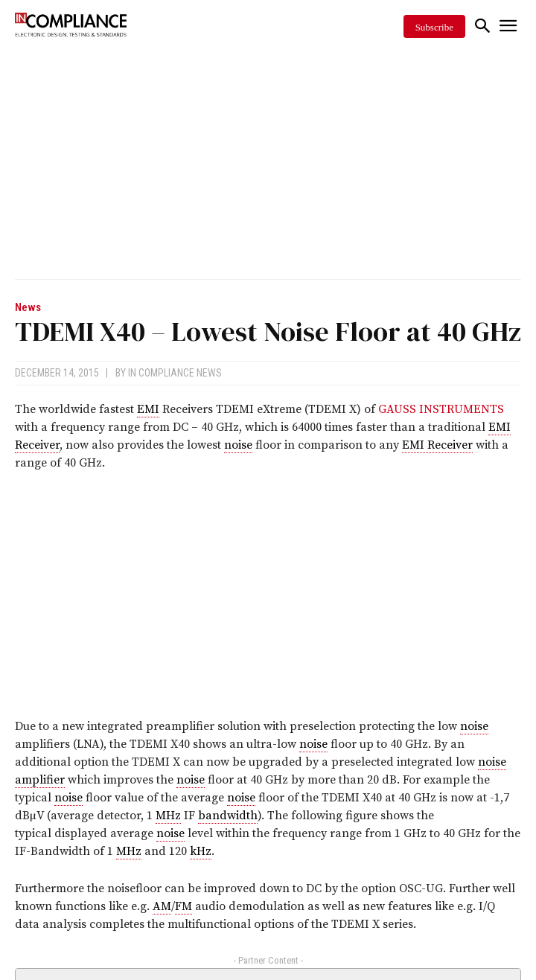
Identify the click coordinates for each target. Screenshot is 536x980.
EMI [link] (148, 409)
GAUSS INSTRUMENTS (441, 409)
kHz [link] (201, 851)
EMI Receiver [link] (437, 445)
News (28, 308)
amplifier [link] (40, 780)
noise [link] (238, 445)
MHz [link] (168, 816)
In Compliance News (175, 373)
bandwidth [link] (228, 816)
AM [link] (162, 906)
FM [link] (184, 906)
